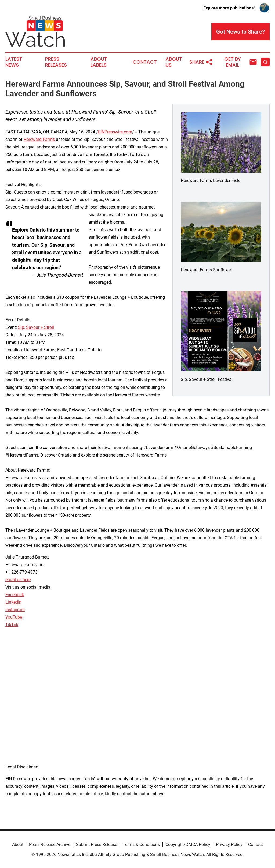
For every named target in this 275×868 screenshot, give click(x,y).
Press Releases (56, 62)
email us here (18, 580)
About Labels (99, 62)
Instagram (15, 610)
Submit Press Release (97, 845)
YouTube (14, 617)
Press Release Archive (50, 845)
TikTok (12, 625)
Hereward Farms (39, 139)
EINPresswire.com (115, 132)
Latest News (14, 62)
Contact (145, 62)
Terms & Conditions (141, 845)
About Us (174, 62)
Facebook (15, 595)
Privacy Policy (229, 845)
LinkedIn (13, 602)
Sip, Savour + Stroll (36, 327)
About (18, 845)
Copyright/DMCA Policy (188, 845)
